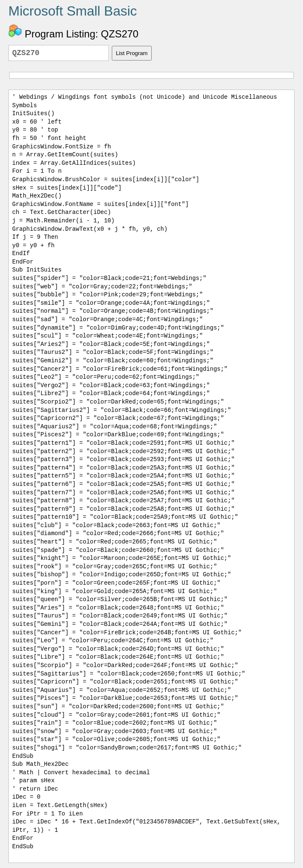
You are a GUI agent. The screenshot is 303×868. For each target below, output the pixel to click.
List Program (132, 53)
